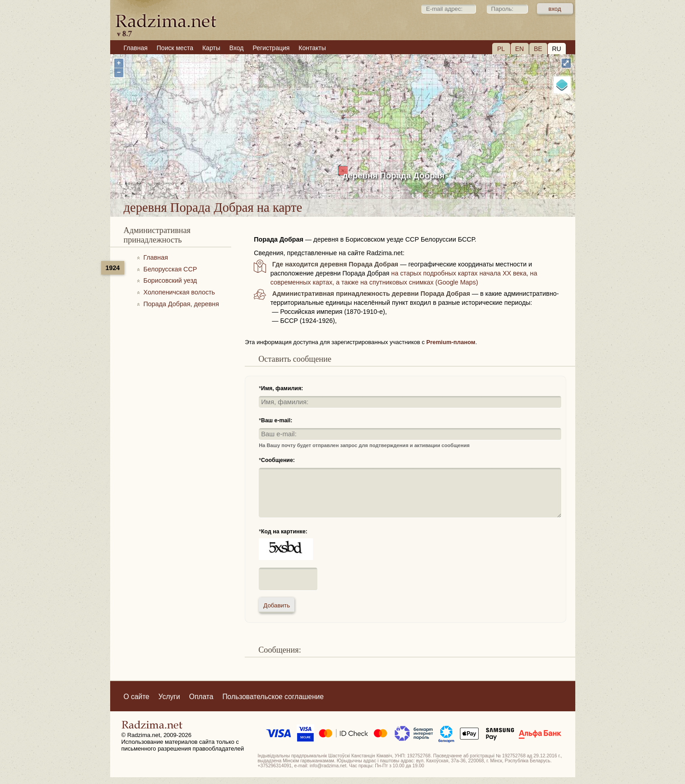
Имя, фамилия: (282, 388)
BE (538, 49)
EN (520, 49)
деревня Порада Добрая (394, 175)
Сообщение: (278, 460)
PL (501, 49)
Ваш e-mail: (277, 420)
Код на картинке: (284, 532)
